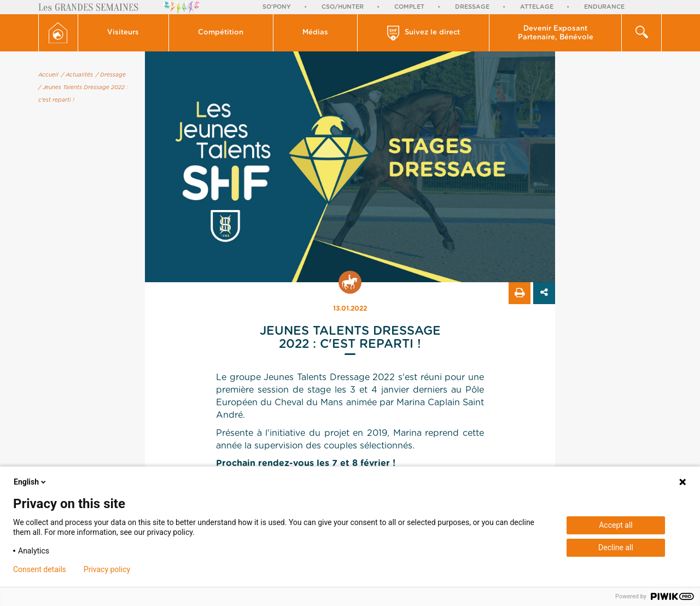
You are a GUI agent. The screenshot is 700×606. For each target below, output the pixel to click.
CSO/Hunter (343, 7)
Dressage (472, 7)
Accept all (616, 525)
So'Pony (277, 7)
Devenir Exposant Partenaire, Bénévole (556, 33)
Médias (315, 33)
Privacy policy (107, 569)
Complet (409, 7)
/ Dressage (111, 75)
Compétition (221, 33)
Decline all (616, 547)
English (31, 482)
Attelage (537, 7)
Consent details (40, 569)
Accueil (48, 75)
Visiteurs (123, 33)
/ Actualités (77, 75)
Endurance (604, 7)
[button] (124, 33)
